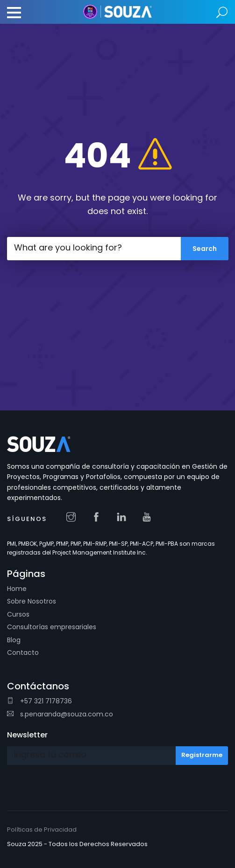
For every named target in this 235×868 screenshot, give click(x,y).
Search (222, 13)
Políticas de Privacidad (42, 830)
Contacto (23, 653)
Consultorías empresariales (52, 627)
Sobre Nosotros (32, 601)
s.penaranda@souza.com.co (60, 714)
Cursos (18, 614)
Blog (14, 640)
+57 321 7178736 (39, 701)
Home (17, 589)
